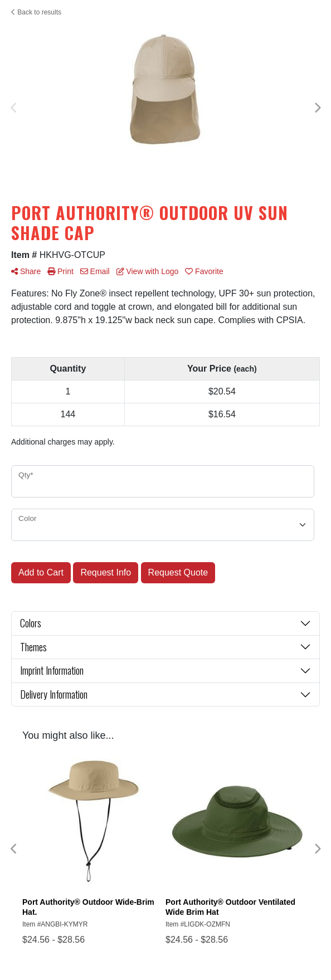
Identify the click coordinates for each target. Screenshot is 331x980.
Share (26, 271)
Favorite (204, 271)
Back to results (36, 12)
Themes (33, 647)
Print (60, 271)
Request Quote (178, 572)
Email (95, 271)
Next (317, 108)
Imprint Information (52, 670)
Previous (14, 108)
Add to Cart (41, 572)
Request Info (106, 572)
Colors (31, 623)
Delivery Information (54, 694)
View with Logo (148, 271)
